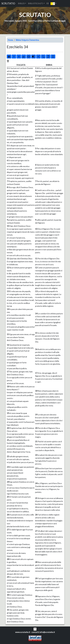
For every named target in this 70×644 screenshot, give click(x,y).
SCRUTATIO (8, 3)
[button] (54, 3)
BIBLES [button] (21, 3)
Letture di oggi (58, 21)
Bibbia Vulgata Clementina (27, 40)
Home (10, 40)
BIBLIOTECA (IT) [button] (36, 3)
